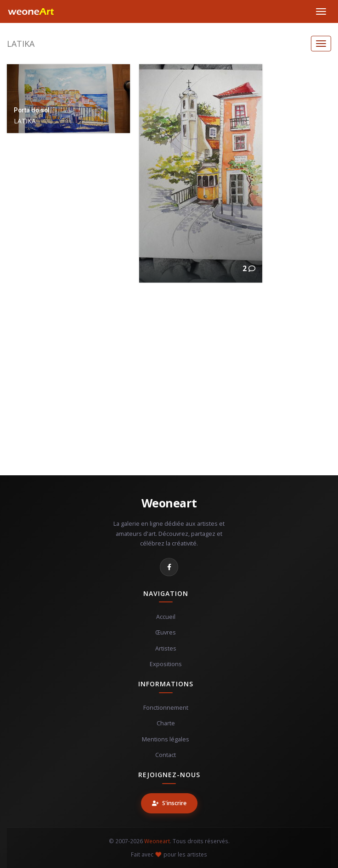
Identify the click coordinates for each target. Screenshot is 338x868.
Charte (166, 723)
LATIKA (21, 44)
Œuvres (166, 632)
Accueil (166, 617)
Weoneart (169, 503)
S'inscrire (169, 803)
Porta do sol (32, 110)
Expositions (166, 664)
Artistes (166, 648)
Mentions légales (166, 739)
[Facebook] (169, 567)
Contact (166, 755)
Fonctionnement (166, 708)
